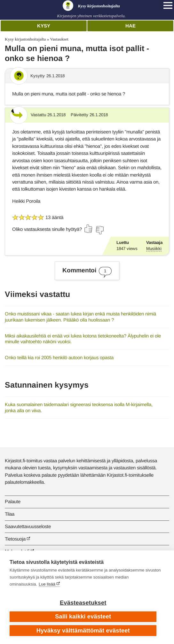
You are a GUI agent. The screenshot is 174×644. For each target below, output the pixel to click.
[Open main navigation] (168, 5)
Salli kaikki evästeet (83, 617)
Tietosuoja (15, 539)
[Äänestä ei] (99, 230)
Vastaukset (59, 39)
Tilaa (10, 514)
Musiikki (154, 249)
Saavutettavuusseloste (28, 526)
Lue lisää (47, 584)
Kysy (44, 26)
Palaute (13, 501)
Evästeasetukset (83, 603)
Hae (130, 26)
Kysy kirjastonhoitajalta (25, 39)
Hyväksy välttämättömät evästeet (83, 631)
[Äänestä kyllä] (89, 229)
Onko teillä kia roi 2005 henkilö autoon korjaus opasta (59, 357)
